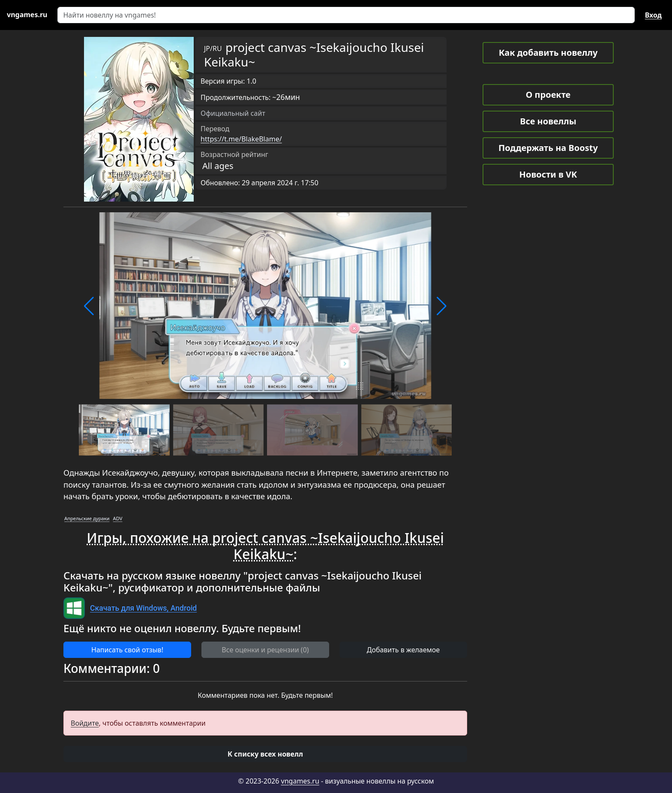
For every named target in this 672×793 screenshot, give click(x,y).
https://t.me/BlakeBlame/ (241, 139)
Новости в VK (548, 174)
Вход (653, 15)
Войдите (85, 723)
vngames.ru (300, 781)
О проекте (548, 95)
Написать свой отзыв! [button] (127, 650)
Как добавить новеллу (548, 53)
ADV (118, 518)
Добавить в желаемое (403, 650)
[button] (89, 306)
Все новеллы (548, 121)
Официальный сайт (233, 113)
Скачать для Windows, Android (143, 608)
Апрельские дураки (87, 518)
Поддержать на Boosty (548, 148)
